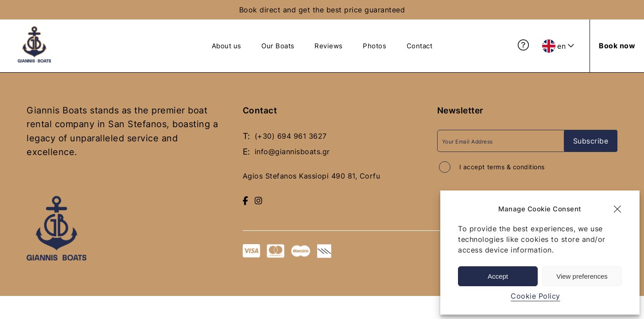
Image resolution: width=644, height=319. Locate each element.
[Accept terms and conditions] (445, 167)
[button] (617, 209)
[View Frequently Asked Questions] (524, 45)
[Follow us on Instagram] (259, 199)
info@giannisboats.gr (292, 151)
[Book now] (617, 46)
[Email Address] (504, 140)
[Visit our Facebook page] (246, 199)
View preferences (582, 276)
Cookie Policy (535, 296)
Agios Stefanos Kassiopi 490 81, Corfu (312, 175)
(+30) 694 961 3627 (291, 136)
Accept (498, 276)
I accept (502, 167)
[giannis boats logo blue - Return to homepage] (34, 60)
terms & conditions (516, 166)
